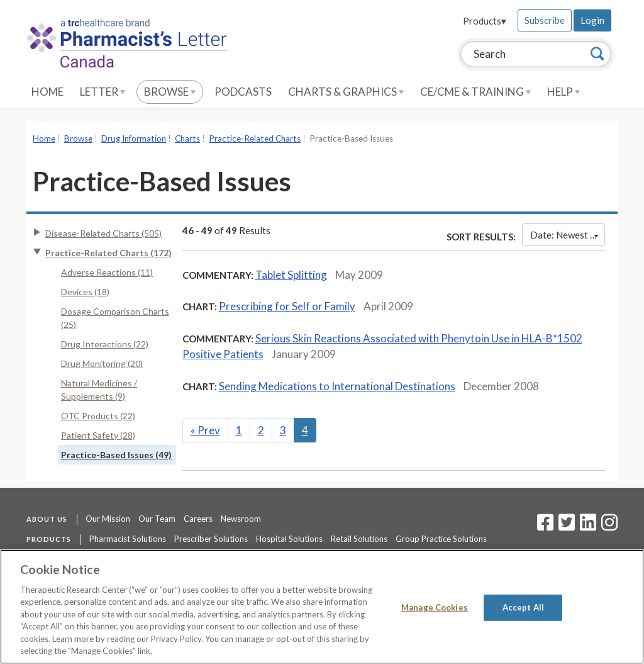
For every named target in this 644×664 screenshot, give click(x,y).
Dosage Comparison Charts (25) (115, 318)
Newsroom (241, 519)
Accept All (523, 607)
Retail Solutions (359, 539)
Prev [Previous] (205, 430)
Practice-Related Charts (255, 138)
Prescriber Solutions (211, 539)
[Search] (597, 53)
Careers (198, 519)
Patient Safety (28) (98, 435)
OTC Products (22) (98, 416)
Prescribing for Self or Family (287, 306)
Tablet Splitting (291, 275)
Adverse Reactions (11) (107, 272)
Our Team (157, 519)
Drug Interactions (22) (105, 344)
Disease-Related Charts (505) (103, 233)
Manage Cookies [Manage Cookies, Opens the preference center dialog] (435, 607)
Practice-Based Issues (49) (116, 455)
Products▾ (485, 21)
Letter (103, 92)
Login (592, 20)
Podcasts (243, 92)
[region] (322, 607)
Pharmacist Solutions (128, 539)
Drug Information (134, 138)
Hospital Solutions (289, 539)
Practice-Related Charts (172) (108, 253)
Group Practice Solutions (441, 539)
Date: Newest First (568, 235)
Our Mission (108, 519)
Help (563, 92)
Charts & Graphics (346, 92)
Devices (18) (85, 292)
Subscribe (545, 20)
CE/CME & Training (475, 92)
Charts (187, 138)
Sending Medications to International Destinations (337, 386)
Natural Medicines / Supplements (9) (99, 390)
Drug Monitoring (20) (102, 363)
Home (47, 92)
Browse (170, 92)
